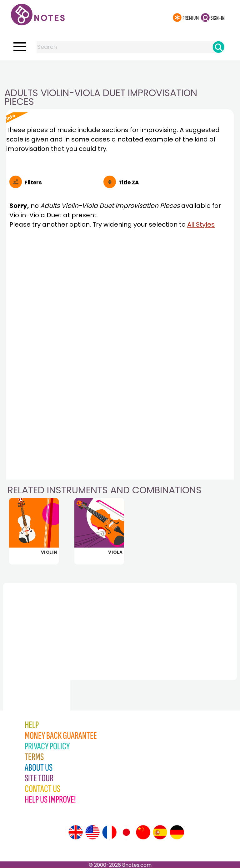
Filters (33, 182)
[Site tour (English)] (76, 832)
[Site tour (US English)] (92, 832)
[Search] (218, 47)
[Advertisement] (120, 73)
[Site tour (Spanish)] (160, 832)
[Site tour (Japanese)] (126, 832)
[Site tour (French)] (109, 832)
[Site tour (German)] (177, 832)
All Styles (201, 224)
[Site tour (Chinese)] (143, 832)
